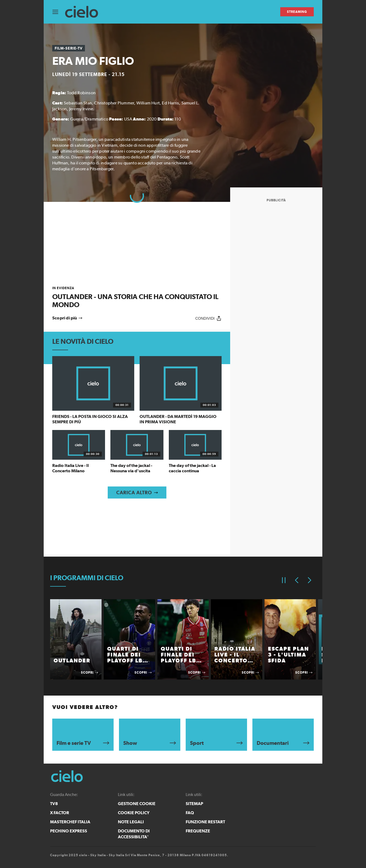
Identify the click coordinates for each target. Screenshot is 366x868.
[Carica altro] (137, 493)
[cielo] (84, 12)
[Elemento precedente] (297, 580)
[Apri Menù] (59, 12)
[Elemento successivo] (309, 580)
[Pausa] (284, 580)
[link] (137, 297)
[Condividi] (208, 318)
